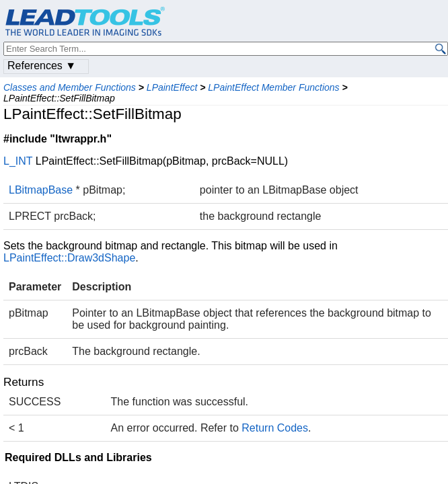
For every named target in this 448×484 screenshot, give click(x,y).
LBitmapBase (41, 190)
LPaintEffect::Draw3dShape (69, 258)
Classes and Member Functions (70, 87)
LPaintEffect (172, 87)
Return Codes (275, 428)
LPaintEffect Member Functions (273, 87)
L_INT (18, 161)
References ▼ (42, 66)
